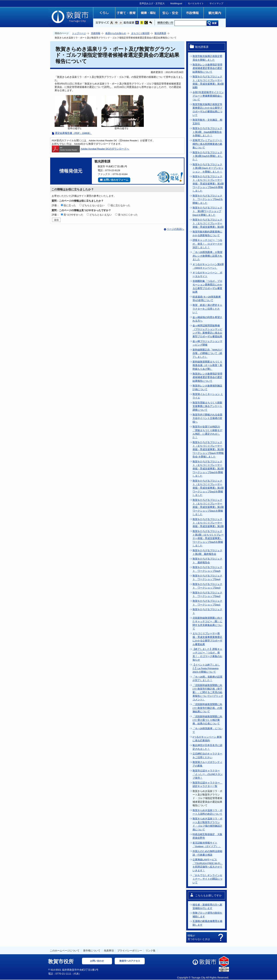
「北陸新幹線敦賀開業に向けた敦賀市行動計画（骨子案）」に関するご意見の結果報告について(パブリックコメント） (208, 693)
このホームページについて (65, 951)
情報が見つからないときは (199, 937)
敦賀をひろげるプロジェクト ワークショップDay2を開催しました (208, 199)
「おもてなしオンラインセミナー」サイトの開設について (207, 879)
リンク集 (151, 951)
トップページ (79, 33)
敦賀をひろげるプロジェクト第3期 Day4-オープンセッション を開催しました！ (208, 168)
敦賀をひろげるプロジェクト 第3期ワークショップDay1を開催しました (207, 211)
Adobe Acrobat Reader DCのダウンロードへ (90, 149)
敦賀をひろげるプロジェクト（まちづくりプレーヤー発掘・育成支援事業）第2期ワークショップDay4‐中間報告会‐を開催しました (208, 450)
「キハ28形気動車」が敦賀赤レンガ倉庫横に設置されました (207, 256)
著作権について (92, 951)
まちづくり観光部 (140, 33)
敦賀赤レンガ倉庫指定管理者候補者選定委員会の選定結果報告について (207, 68)
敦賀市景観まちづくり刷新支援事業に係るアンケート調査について (207, 406)
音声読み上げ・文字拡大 (152, 3)
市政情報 (96, 33)
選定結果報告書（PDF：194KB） (73, 133)
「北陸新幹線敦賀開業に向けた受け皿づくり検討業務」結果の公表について (207, 720)
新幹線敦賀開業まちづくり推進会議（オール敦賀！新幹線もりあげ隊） (207, 365)
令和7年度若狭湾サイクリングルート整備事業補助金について (208, 96)
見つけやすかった (73, 215)
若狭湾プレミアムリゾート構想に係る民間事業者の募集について (207, 144)
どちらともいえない (93, 205)
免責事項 (109, 951)
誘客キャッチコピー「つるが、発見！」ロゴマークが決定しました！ (207, 244)
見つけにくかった (128, 215)
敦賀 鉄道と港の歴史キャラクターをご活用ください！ (207, 309)
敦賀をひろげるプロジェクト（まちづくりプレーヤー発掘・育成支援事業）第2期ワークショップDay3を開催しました (208, 469)
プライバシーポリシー (130, 951)
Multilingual (176, 3)
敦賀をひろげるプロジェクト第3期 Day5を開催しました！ (207, 156)
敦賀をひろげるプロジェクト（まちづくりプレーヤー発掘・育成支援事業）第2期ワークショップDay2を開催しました (208, 488)
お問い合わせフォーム (116, 180)
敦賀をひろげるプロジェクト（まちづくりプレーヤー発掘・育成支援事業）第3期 (208, 223)
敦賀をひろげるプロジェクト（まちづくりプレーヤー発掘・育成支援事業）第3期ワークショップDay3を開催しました (208, 184)
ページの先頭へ (175, 229)
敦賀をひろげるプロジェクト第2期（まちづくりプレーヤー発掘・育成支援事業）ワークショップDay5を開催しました (208, 539)
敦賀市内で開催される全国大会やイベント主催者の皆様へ (207, 418)
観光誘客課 (160, 33)
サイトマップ (216, 3)
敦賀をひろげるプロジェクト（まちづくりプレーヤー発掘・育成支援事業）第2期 (208, 523)
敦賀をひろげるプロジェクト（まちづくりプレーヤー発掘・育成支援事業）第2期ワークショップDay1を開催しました (208, 507)
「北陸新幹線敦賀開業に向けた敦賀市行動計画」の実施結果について (207, 708)
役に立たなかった (120, 205)
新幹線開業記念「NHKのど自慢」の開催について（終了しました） (207, 353)
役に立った (70, 205)
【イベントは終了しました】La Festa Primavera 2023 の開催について (206, 668)
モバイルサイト (196, 3)
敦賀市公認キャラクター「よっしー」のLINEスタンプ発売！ (208, 774)
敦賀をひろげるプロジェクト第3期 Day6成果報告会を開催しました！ (207, 132)
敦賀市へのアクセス (130, 961)
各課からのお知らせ (116, 33)
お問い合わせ (97, 961)
